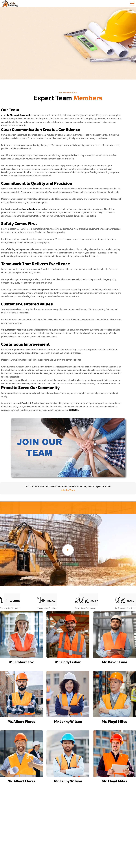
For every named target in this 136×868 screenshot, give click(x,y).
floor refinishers (30, 209)
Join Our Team (68, 490)
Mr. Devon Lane (115, 662)
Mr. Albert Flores (22, 721)
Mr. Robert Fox (21, 662)
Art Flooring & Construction (19, 115)
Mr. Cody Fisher (68, 662)
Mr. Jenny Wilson (68, 721)
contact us (74, 410)
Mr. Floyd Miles (114, 721)
